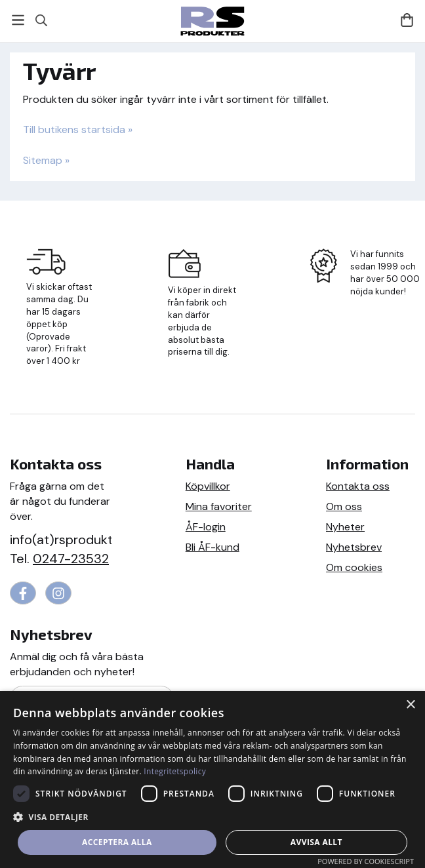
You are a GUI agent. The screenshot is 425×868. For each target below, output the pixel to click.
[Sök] (41, 20)
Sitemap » (46, 160)
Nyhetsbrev (354, 547)
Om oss (344, 506)
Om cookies (354, 567)
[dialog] (212, 779)
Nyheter (345, 527)
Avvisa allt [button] (316, 842)
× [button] (410, 705)
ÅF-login (206, 527)
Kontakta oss (358, 486)
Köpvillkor (208, 486)
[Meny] (18, 20)
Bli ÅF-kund (212, 547)
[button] (212, 817)
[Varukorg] (407, 20)
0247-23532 (71, 559)
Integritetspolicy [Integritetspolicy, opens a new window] (175, 771)
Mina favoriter (219, 506)
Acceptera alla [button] (117, 842)
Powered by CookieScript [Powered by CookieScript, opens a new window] (366, 861)
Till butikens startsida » (78, 129)
